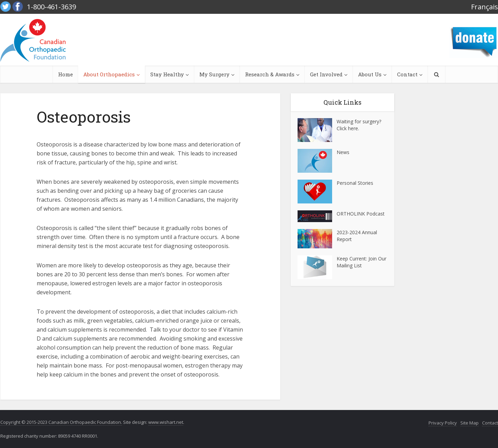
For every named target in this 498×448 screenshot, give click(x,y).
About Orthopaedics (109, 74)
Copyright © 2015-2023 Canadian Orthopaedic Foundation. (61, 422)
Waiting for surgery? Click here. (359, 125)
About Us (370, 74)
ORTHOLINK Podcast (361, 214)
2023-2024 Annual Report (357, 236)
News (343, 152)
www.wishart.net (166, 422)
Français (485, 7)
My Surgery (214, 74)
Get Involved (326, 74)
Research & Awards (270, 74)
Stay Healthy (167, 74)
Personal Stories (355, 183)
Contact (407, 74)
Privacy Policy (443, 423)
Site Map (469, 423)
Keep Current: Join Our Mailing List (361, 262)
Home (65, 74)
